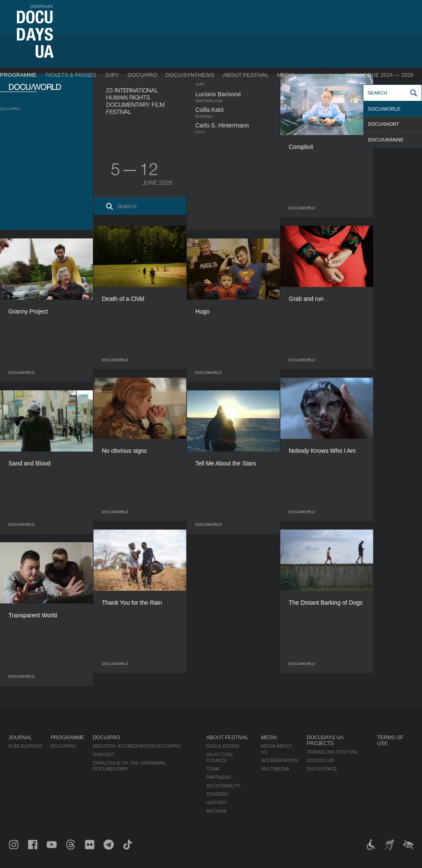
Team (213, 769)
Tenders (218, 794)
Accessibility (224, 786)
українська (41, 6)
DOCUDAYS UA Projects (325, 741)
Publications (25, 746)
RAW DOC (104, 754)
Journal (20, 738)
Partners (219, 777)
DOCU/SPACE (322, 769)
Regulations (223, 746)
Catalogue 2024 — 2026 (380, 75)
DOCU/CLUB (321, 760)
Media (286, 75)
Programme (18, 75)
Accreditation (280, 760)
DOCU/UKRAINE (386, 140)
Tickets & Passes (71, 75)
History (217, 803)
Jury (112, 75)
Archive (217, 811)
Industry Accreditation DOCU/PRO (137, 746)
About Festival (246, 75)
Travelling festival (333, 752)
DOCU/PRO (142, 75)
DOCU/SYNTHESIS (190, 75)
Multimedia (275, 769)
